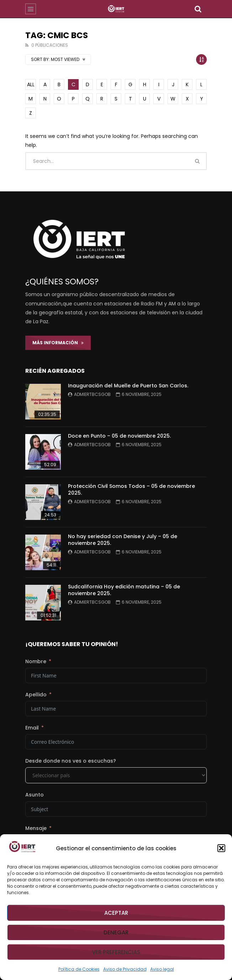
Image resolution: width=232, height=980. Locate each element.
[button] (221, 848)
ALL (31, 84)
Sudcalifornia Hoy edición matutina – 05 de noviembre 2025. (124, 590)
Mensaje (36, 828)
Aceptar (116, 913)
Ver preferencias (116, 952)
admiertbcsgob (92, 394)
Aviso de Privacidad (125, 969)
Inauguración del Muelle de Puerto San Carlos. (128, 386)
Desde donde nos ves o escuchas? (71, 761)
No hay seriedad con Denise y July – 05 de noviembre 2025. (123, 540)
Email (32, 728)
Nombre (36, 661)
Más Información (58, 343)
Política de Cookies (79, 969)
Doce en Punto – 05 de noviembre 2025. (119, 436)
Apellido (36, 695)
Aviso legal (162, 969)
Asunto (35, 795)
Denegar (116, 932)
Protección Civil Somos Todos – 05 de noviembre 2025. (131, 489)
